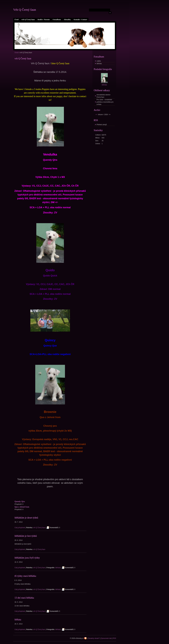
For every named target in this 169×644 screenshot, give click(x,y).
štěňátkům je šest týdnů (26, 536)
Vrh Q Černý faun (25, 10)
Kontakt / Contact (80, 19)
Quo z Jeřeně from (22, 507)
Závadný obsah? (94, 638)
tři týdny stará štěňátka (25, 576)
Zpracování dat (106, 638)
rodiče (99, 61)
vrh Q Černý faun (28, 19)
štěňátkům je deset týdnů (26, 518)
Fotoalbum (57, 19)
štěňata (58, 568)
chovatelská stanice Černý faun (103, 96)
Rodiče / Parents (44, 19)
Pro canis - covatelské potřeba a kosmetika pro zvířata (105, 102)
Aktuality (67, 19)
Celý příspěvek (20, 528)
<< (96, 115)
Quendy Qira (20, 501)
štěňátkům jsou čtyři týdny (27, 558)
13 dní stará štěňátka (24, 598)
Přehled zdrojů (102, 125)
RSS (114, 638)
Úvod (17, 19)
